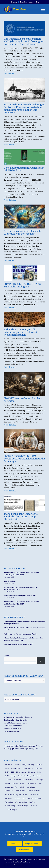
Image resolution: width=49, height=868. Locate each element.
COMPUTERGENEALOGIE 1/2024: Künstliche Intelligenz (23, 285)
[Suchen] (41, 661)
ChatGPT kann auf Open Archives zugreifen (23, 400)
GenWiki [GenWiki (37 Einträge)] (8, 783)
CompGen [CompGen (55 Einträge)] (38, 768)
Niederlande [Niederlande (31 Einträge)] (9, 791)
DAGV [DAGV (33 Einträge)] (7, 772)
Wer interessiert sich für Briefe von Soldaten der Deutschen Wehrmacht (21, 588)
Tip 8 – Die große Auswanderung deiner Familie (20, 634)
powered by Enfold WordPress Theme (17, 862)
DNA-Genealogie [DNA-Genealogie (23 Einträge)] (10, 776)
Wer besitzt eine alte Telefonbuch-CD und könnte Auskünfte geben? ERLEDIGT (21, 574)
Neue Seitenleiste (10, 581)
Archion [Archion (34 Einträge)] (39, 764)
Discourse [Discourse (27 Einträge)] (32, 772)
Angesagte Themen (15, 617)
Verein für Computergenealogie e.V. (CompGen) (29, 859)
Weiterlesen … (10, 74)
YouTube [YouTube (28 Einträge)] (32, 802)
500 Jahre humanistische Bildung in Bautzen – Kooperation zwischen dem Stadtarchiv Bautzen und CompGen (24, 108)
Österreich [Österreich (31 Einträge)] (34, 806)
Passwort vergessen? (12, 731)
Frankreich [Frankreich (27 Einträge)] (8, 779)
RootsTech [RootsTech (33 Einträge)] (8, 798)
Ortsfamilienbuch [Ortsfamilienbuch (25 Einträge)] (34, 791)
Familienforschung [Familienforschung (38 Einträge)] (24, 776)
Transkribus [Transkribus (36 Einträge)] (9, 802)
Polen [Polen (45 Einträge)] (25, 794)
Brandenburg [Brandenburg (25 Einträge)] (16, 768)
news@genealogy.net (29, 748)
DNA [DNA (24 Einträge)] (39, 772)
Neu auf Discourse (15, 568)
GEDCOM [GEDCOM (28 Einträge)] (17, 779)
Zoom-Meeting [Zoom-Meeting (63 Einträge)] (10, 806)
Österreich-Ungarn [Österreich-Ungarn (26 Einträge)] (11, 809)
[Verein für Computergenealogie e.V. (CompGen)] (20, 9)
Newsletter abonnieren (13, 726)
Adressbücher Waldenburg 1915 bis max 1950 (20, 595)
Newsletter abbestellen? (13, 728)
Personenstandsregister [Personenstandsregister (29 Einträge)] (13, 794)
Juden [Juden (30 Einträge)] (22, 783)
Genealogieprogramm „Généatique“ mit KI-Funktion (24, 169)
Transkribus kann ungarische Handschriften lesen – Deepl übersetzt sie (21, 517)
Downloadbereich (27, 2)
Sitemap (14, 2)
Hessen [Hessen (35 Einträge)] (15, 783)
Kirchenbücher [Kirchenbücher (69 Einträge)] (32, 783)
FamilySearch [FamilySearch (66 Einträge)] (38, 776)
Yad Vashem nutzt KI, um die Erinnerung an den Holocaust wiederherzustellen (20, 332)
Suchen (6, 656)
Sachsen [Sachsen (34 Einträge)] (17, 798)
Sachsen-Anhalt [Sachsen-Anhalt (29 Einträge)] (28, 798)
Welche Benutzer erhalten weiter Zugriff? (18, 644)
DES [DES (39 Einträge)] (13, 772)
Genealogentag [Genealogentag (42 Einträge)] (28, 779)
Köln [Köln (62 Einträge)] (40, 783)
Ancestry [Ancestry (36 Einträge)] (31, 764)
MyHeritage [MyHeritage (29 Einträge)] (31, 787)
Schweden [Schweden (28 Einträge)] (39, 798)
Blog (38, 2)
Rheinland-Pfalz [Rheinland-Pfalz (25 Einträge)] (35, 794)
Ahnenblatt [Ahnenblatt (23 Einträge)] (9, 764)
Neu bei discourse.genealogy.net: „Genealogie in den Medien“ (22, 232)
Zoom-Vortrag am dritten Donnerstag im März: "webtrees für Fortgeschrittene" (24, 623)
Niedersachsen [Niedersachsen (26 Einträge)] (21, 791)
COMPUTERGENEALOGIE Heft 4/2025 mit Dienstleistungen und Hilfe (24, 629)
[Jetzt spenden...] (24, 850)
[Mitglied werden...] (32, 844)
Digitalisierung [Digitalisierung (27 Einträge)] (21, 772)
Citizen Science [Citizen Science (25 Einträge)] (28, 768)
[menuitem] (14, 2)
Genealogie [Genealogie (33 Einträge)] (39, 779)
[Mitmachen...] (15, 844)
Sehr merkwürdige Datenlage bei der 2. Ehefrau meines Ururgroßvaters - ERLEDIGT (23, 639)
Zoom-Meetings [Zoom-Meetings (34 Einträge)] (22, 806)
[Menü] (42, 9)
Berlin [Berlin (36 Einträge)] (7, 768)
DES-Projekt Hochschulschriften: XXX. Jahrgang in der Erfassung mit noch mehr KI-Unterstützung (24, 41)
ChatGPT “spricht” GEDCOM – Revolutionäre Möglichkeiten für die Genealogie (24, 459)
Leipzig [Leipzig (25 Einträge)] (22, 787)
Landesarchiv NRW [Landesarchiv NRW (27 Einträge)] (11, 787)
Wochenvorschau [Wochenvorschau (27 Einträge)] (21, 802)
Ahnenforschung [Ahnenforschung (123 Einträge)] (20, 764)
